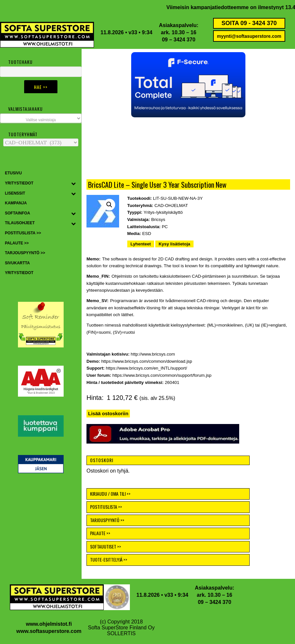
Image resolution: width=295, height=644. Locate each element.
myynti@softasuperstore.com (249, 36)
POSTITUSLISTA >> (106, 507)
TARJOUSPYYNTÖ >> (107, 520)
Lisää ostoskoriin (108, 413)
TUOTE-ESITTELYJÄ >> (109, 559)
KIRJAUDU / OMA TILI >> (110, 494)
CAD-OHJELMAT (171, 205)
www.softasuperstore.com (49, 631)
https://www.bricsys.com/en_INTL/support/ (146, 368)
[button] (188, 85)
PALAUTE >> (100, 533)
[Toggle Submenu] (73, 183)
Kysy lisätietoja (174, 244)
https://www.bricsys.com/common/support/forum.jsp (162, 375)
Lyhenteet (141, 244)
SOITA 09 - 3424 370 (249, 23)
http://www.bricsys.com (153, 354)
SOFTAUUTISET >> (106, 546)
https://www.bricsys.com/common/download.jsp (147, 361)
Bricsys (158, 220)
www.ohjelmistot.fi (49, 624)
